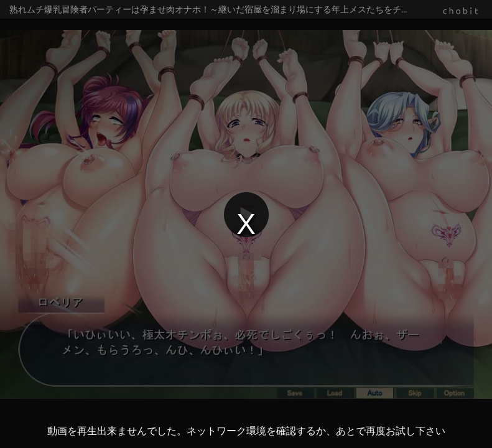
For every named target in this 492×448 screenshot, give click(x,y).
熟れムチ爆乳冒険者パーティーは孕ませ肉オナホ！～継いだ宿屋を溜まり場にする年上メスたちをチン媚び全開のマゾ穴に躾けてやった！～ (251, 9)
